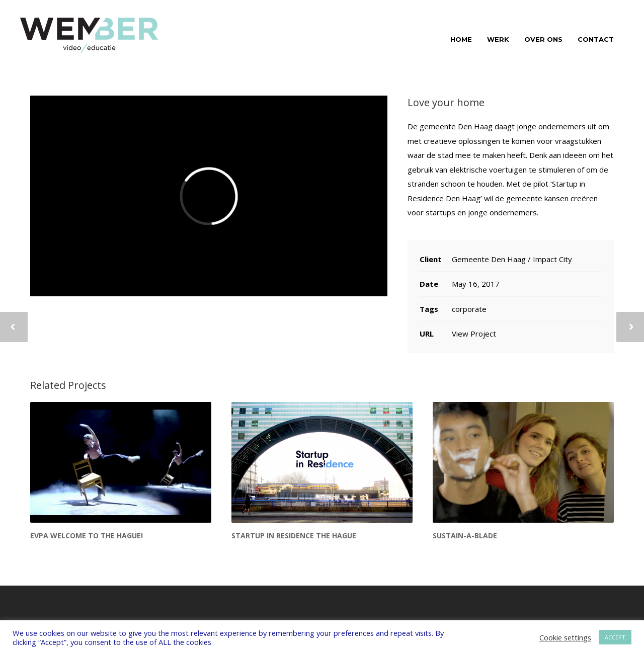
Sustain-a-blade (465, 536)
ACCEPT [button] (615, 637)
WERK (498, 39)
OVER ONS (543, 39)
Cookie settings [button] (565, 637)
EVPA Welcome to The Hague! (87, 536)
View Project (474, 334)
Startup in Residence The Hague (294, 536)
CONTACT (596, 39)
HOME (461, 39)
